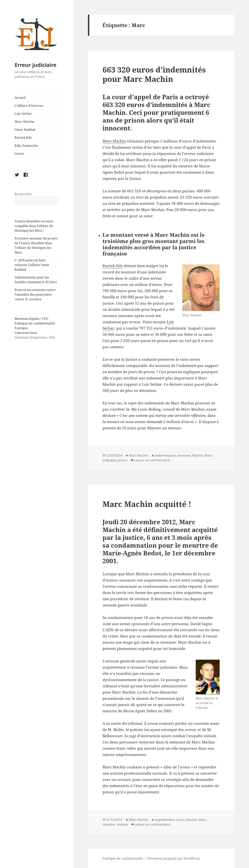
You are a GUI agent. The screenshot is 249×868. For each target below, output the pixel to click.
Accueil (20, 98)
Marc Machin (24, 122)
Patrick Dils (23, 138)
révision (122, 824)
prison (123, 460)
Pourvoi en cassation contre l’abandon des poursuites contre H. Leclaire (35, 294)
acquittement (165, 820)
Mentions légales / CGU (31, 319)
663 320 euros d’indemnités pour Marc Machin (154, 74)
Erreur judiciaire (36, 65)
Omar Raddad (25, 130)
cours (180, 820)
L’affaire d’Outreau (29, 106)
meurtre (109, 824)
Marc (208, 455)
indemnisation (165, 455)
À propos (21, 328)
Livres (19, 154)
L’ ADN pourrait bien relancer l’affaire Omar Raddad (32, 265)
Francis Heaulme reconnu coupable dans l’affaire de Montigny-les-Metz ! (34, 226)
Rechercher (23, 194)
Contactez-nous (26, 333)
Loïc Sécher (23, 114)
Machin (198, 455)
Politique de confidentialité (35, 323)
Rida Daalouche (26, 146)
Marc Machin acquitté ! (147, 504)
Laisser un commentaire (152, 460)
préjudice (109, 460)
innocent (184, 455)
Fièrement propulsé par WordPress (173, 858)
